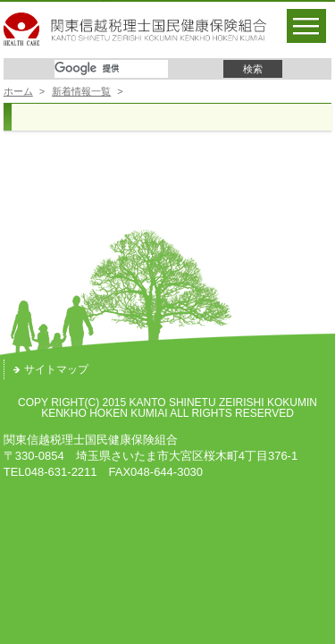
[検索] (111, 69)
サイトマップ (51, 369)
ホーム (18, 91)
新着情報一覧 (81, 91)
